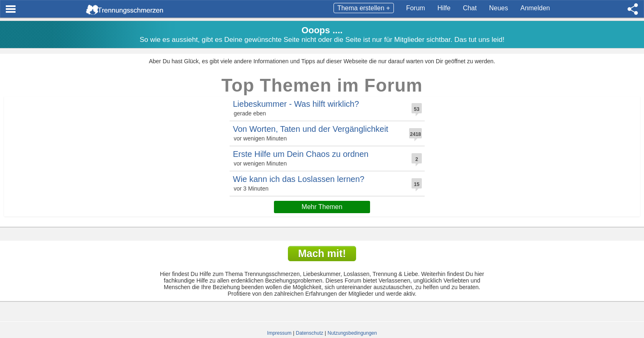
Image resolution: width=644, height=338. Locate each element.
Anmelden (535, 8)
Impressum (279, 333)
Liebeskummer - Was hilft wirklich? (296, 104)
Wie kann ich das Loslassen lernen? (299, 179)
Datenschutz (309, 333)
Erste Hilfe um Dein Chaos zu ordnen (301, 154)
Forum (416, 8)
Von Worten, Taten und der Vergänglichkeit (310, 129)
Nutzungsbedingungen (352, 333)
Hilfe (444, 8)
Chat (470, 8)
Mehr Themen (322, 207)
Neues (499, 8)
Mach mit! (322, 253)
